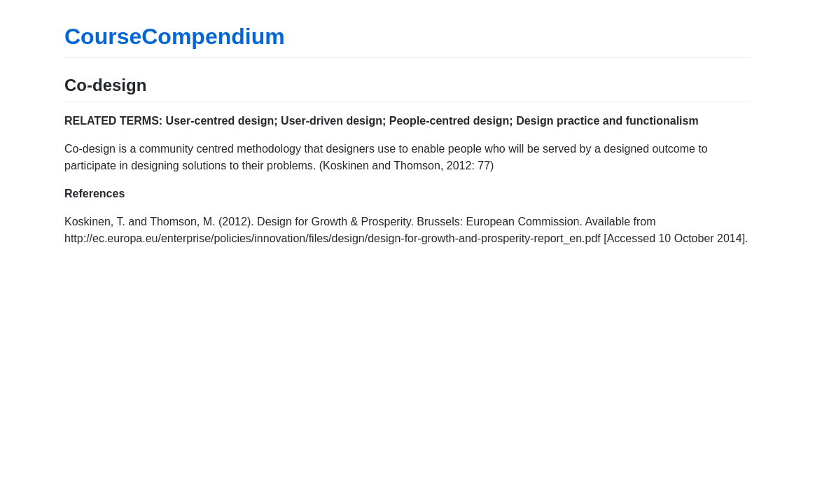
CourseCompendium (175, 36)
